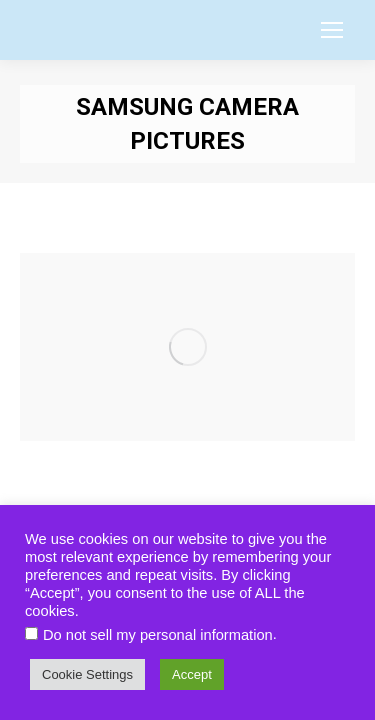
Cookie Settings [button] (87, 674)
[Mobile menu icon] (332, 30)
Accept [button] (192, 674)
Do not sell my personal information (158, 635)
